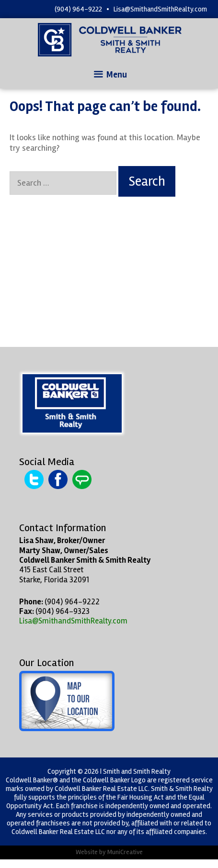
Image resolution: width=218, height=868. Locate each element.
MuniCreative (125, 852)
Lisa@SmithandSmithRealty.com (160, 9)
